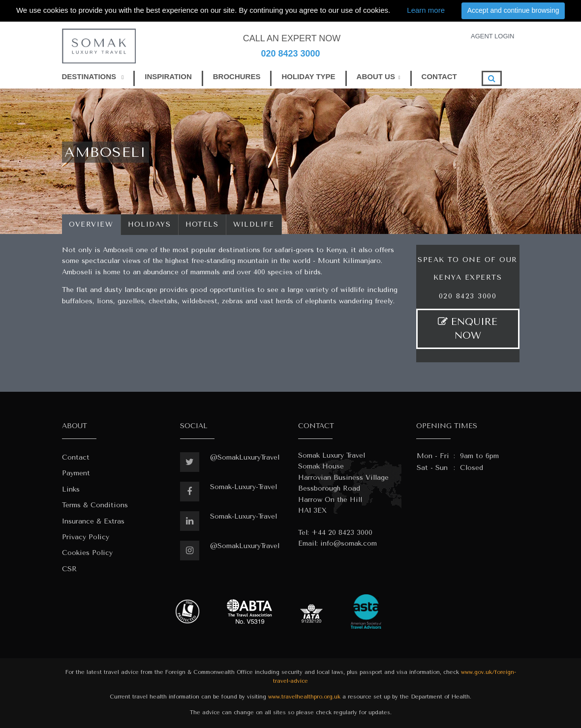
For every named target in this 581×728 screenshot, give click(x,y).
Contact (76, 457)
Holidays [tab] (150, 224)
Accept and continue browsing (513, 10)
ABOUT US (376, 76)
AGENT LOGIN (493, 36)
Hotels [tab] (202, 224)
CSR (69, 569)
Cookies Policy (87, 553)
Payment (76, 473)
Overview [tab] (91, 224)
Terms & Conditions (95, 505)
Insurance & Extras (93, 521)
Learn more (426, 10)
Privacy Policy (86, 537)
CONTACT (439, 76)
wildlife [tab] (254, 224)
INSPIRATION (168, 76)
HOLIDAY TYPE (308, 76)
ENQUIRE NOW (468, 329)
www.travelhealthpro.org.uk (304, 697)
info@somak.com (349, 543)
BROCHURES (237, 76)
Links (71, 489)
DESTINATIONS (93, 76)
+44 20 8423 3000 (342, 533)
